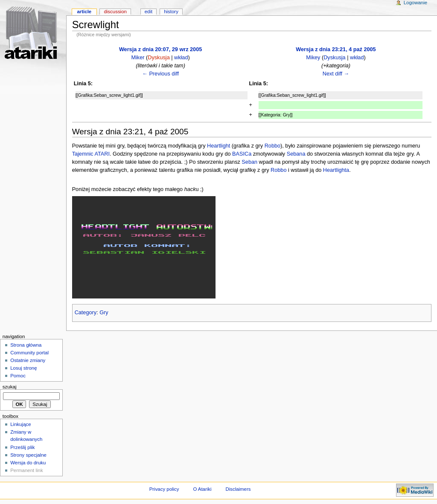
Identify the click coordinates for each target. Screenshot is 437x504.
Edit (149, 12)
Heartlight (218, 146)
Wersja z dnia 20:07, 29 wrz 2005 (160, 49)
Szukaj (10, 387)
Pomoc (18, 376)
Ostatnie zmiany (28, 360)
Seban (249, 162)
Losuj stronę (23, 368)
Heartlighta (336, 170)
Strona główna (26, 345)
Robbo (272, 146)
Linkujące (20, 424)
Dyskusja (159, 58)
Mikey (313, 58)
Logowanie (415, 3)
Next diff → (336, 74)
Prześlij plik (22, 447)
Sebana (296, 154)
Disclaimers (238, 489)
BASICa (242, 154)
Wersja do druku (28, 463)
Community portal (29, 353)
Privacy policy (164, 489)
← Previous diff (160, 74)
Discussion (115, 12)
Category (86, 313)
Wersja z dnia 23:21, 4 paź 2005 (336, 49)
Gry (104, 313)
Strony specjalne (28, 455)
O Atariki (202, 489)
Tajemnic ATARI (91, 154)
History (171, 12)
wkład (181, 58)
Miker (138, 58)
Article (84, 12)
